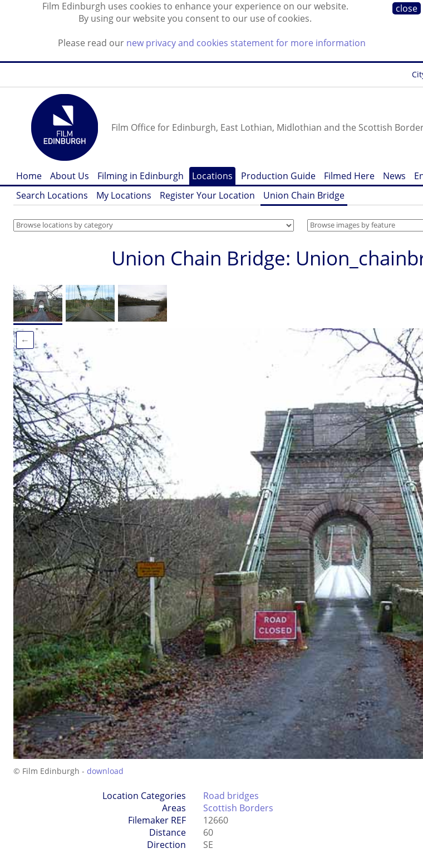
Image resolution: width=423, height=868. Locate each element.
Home (29, 176)
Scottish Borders (238, 808)
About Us (70, 176)
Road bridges (231, 796)
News (394, 176)
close (407, 8)
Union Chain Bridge (304, 195)
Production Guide (278, 176)
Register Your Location (207, 195)
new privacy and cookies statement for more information (246, 43)
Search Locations (52, 195)
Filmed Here (349, 176)
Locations (212, 176)
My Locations (124, 195)
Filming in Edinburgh (141, 176)
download (105, 771)
